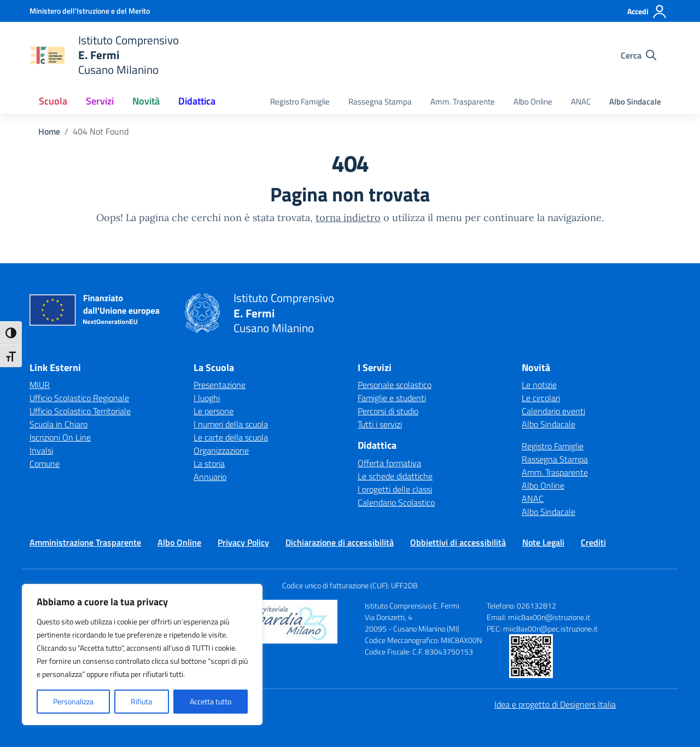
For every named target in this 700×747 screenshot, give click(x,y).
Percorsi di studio (388, 411)
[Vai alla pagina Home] (49, 131)
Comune (45, 464)
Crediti (593, 542)
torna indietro (348, 218)
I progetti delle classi (395, 489)
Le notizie (539, 385)
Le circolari (541, 398)
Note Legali (543, 542)
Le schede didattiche (395, 476)
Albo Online (533, 102)
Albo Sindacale (635, 102)
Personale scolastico (395, 385)
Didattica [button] (197, 101)
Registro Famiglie (300, 102)
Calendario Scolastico (396, 502)
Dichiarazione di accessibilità (340, 542)
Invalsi (41, 450)
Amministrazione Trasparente (85, 542)
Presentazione (220, 385)
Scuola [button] (53, 101)
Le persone (214, 411)
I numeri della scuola (231, 424)
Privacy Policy (243, 542)
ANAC (581, 102)
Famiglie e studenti (392, 398)
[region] (142, 655)
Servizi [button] (100, 101)
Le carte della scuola (231, 437)
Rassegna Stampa (380, 102)
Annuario (210, 477)
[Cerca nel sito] (638, 55)
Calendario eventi (553, 411)
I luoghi (207, 398)
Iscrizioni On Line (60, 437)
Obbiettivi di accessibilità (458, 542)
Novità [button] (146, 101)
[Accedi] (647, 11)
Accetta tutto (211, 701)
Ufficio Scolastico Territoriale (80, 411)
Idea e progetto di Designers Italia (555, 704)
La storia (209, 464)
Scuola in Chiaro (59, 424)
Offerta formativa (389, 463)
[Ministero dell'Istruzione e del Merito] (90, 11)
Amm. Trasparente (463, 102)
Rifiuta (141, 701)
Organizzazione (221, 450)
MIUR (40, 385)
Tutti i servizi (380, 424)
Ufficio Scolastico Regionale (79, 398)
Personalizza (73, 701)
